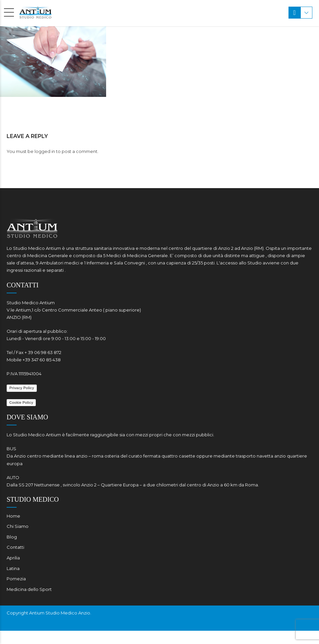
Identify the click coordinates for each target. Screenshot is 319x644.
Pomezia (16, 579)
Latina (13, 568)
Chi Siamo (18, 526)
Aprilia (13, 558)
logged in (45, 151)
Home (13, 516)
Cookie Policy (21, 402)
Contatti (15, 547)
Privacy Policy (22, 388)
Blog (12, 537)
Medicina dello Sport (29, 589)
